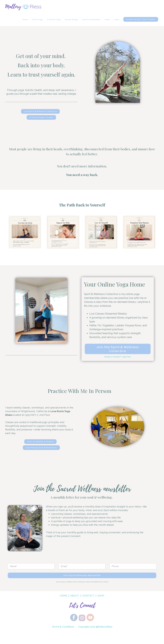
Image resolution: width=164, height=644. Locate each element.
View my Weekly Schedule (40, 442)
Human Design (71, 20)
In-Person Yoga (54, 20)
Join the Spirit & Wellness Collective (118, 349)
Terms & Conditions (63, 627)
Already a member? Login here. (118, 357)
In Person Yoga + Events (41, 118)
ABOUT (75, 596)
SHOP (101, 596)
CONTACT (88, 596)
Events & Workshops (91, 20)
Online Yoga (37, 20)
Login (117, 20)
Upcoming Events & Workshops (41, 448)
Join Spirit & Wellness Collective (40, 112)
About (107, 20)
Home (25, 20)
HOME (63, 596)
